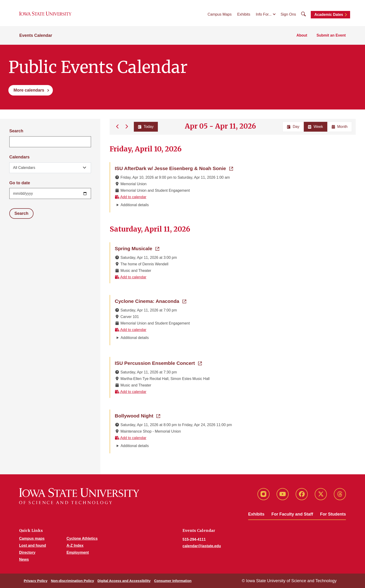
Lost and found (33, 545)
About (302, 35)
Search (16, 131)
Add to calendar (131, 197)
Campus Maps (220, 14)
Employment (78, 552)
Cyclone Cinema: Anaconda (150, 301)
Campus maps (32, 538)
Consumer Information (173, 581)
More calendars (29, 90)
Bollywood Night (137, 415)
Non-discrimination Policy (73, 581)
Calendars (19, 157)
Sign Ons (288, 14)
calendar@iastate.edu (202, 546)
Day (293, 127)
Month (340, 127)
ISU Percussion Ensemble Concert (158, 363)
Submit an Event (331, 35)
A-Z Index (75, 545)
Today (146, 127)
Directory (27, 552)
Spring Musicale (137, 248)
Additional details (135, 205)
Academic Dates (329, 15)
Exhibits (244, 14)
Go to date (20, 183)
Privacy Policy (36, 581)
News (24, 559)
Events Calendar (36, 35)
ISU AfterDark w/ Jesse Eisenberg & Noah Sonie (174, 168)
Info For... (264, 14)
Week (316, 127)
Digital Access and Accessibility (124, 581)
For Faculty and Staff (292, 514)
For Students (333, 514)
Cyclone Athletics (82, 538)
